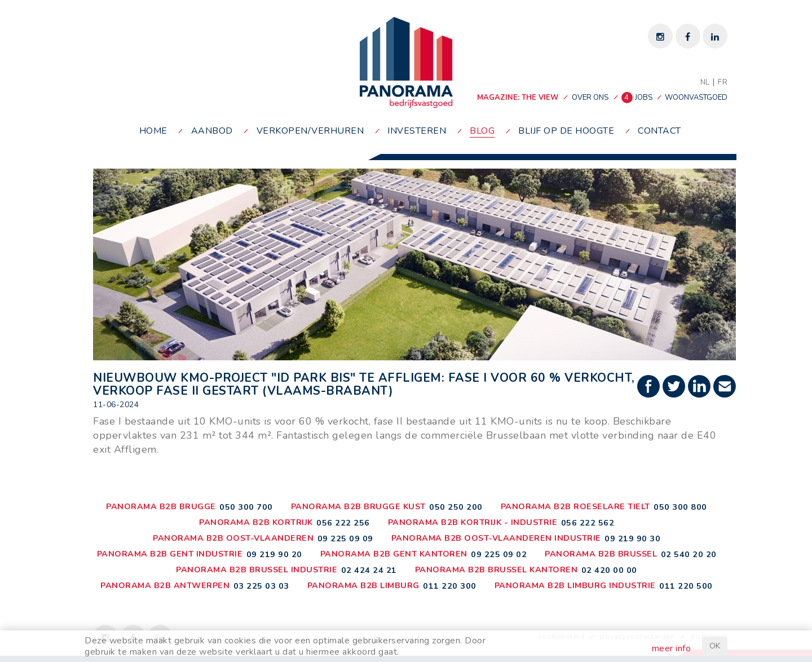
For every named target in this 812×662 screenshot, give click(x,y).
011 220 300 (450, 586)
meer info (672, 648)
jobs (638, 98)
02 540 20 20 (689, 554)
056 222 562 (588, 523)
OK (715, 646)
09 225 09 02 (499, 554)
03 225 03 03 (261, 586)
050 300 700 (246, 507)
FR (723, 82)
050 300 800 (680, 507)
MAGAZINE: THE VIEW (518, 98)
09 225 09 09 (345, 539)
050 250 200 (456, 507)
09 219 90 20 (274, 554)
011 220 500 (686, 586)
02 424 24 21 (369, 570)
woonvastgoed (696, 98)
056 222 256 (343, 523)
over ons (590, 98)
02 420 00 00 (609, 570)
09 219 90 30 (632, 539)
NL (705, 82)
